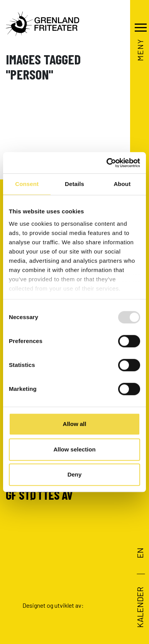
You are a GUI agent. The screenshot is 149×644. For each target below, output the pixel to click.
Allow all (75, 424)
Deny (75, 474)
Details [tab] (74, 184)
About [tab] (122, 184)
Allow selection (74, 449)
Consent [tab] (27, 184)
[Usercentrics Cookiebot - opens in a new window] (107, 163)
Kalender (139, 607)
